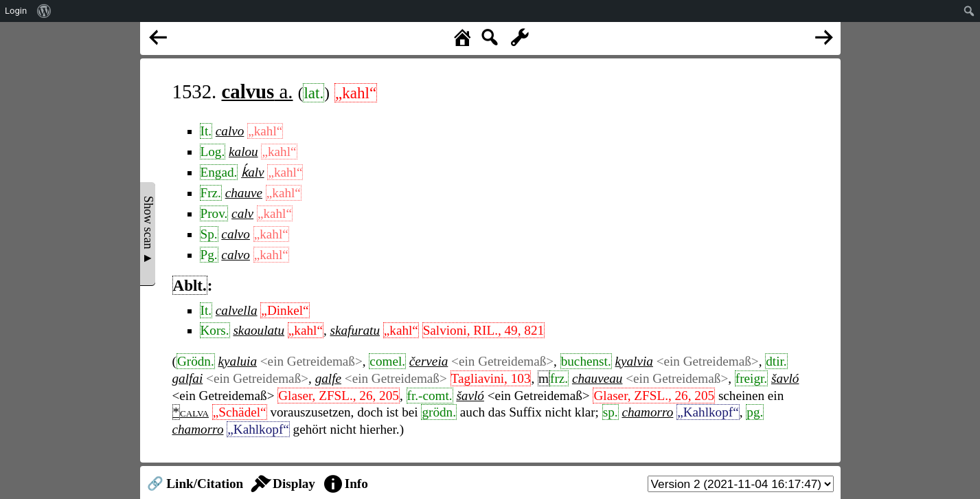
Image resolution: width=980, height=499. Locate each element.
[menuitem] (44, 11)
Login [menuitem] (16, 11)
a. (258, 91)
